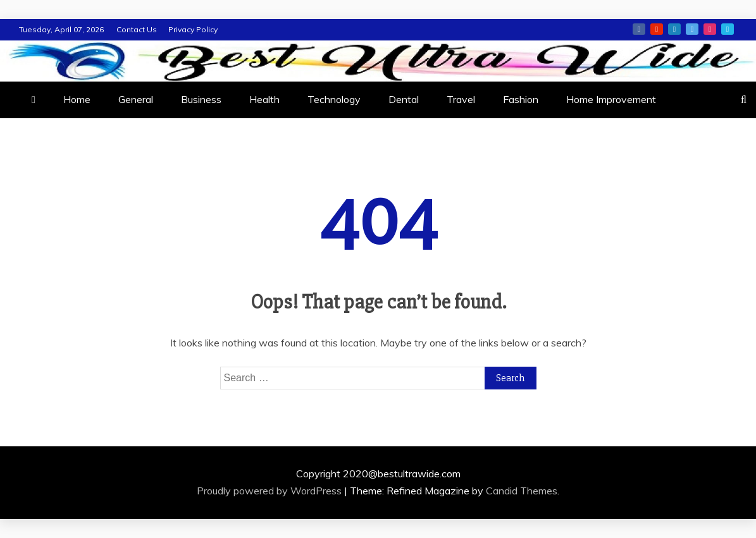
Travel (461, 99)
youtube (657, 29)
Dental (404, 99)
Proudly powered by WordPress (270, 491)
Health (264, 99)
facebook (639, 29)
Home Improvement (611, 99)
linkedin (674, 29)
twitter (692, 29)
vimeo (728, 29)
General (136, 99)
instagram (710, 29)
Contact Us (137, 29)
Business (201, 99)
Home (77, 99)
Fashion (521, 99)
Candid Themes (522, 491)
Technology (334, 99)
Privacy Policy (193, 29)
